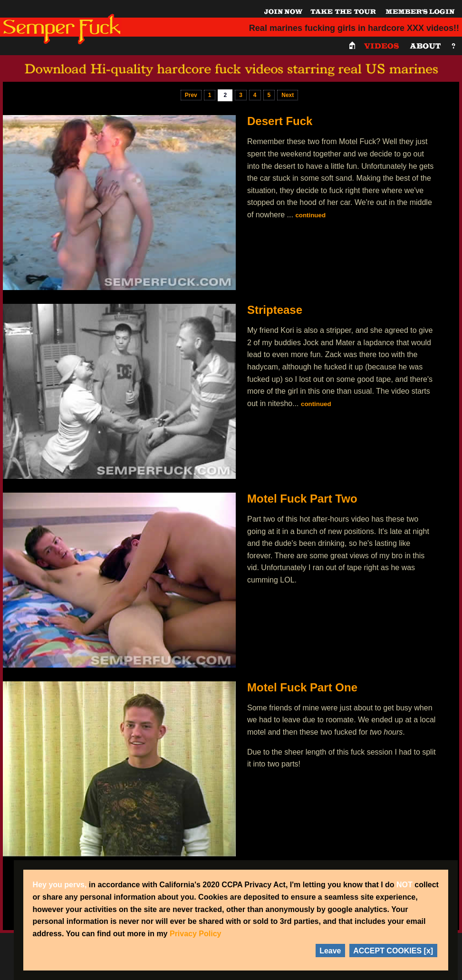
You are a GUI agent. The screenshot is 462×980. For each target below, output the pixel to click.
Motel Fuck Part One (302, 687)
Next (288, 95)
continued (310, 215)
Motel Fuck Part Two (302, 499)
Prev (191, 95)
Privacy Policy (196, 934)
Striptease (275, 310)
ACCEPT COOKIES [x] (393, 951)
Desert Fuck (280, 121)
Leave (330, 951)
